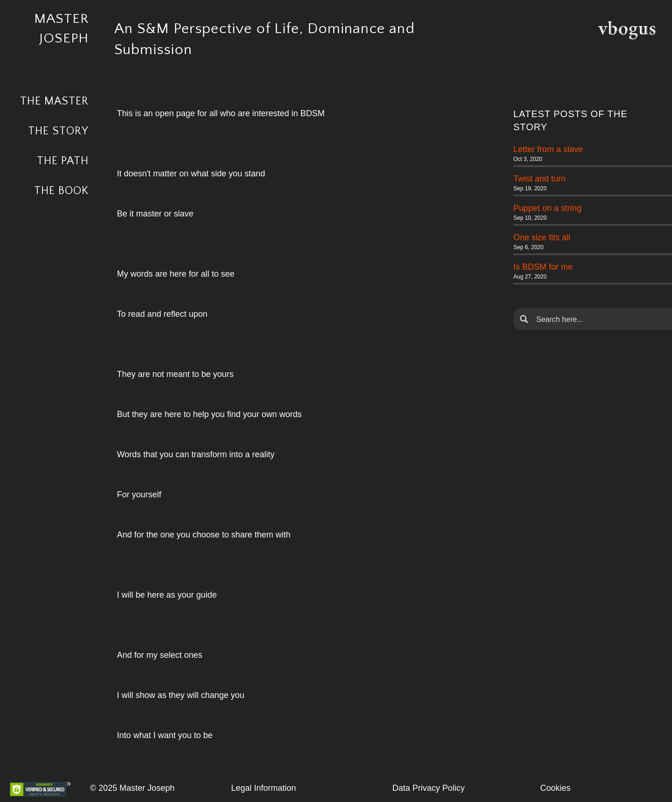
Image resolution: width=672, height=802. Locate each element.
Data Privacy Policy (429, 788)
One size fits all (542, 237)
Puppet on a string (547, 208)
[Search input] (600, 319)
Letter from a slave (548, 149)
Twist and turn (539, 179)
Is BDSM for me (543, 267)
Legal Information (263, 788)
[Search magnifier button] (524, 319)
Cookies (556, 788)
